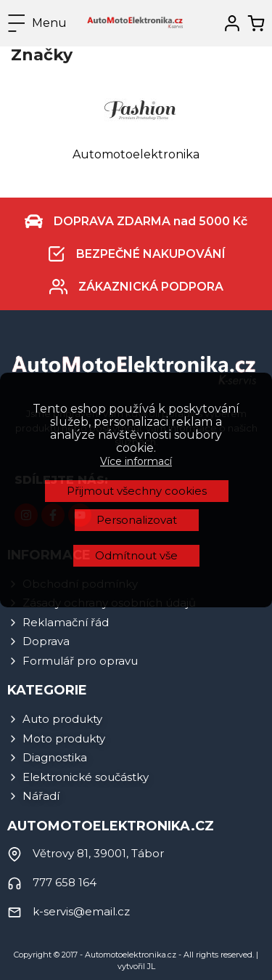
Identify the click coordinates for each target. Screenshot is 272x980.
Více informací (136, 333)
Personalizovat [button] (137, 392)
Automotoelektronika (136, 154)
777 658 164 (65, 882)
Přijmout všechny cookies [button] (137, 363)
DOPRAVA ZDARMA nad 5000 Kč (151, 221)
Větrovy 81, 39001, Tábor (98, 853)
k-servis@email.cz (81, 911)
